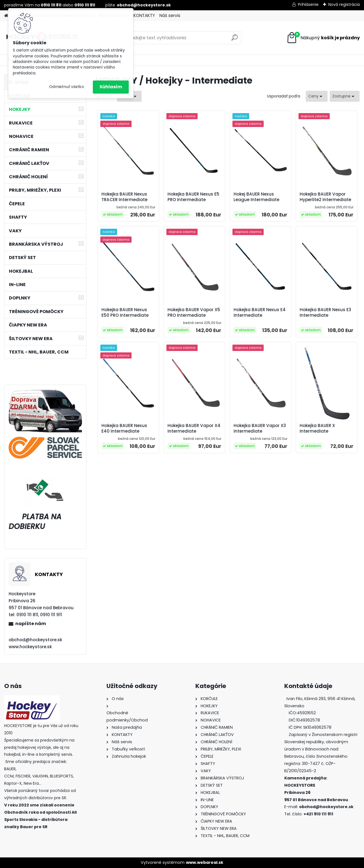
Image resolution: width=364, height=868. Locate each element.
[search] (235, 40)
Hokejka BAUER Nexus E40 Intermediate (124, 428)
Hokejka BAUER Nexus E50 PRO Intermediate (125, 313)
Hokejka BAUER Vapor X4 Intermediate (194, 428)
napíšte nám (31, 624)
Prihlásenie (308, 4)
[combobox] (317, 96)
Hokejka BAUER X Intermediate (317, 428)
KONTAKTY (144, 15)
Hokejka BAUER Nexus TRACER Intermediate (124, 197)
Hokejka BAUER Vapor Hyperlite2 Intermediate (325, 197)
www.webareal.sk (205, 862)
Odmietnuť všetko (66, 87)
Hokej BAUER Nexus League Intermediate (256, 197)
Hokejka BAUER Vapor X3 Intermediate (260, 428)
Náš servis (170, 15)
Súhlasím (111, 87)
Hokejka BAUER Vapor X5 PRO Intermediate (194, 313)
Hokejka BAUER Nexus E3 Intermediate (325, 313)
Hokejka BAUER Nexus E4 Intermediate (260, 313)
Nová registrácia (344, 4)
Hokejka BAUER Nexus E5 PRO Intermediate (193, 197)
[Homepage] (6, 16)
